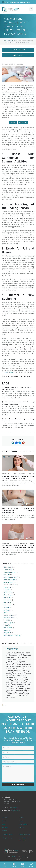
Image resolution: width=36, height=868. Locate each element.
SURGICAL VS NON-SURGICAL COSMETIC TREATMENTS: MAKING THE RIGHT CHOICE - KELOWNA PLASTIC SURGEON (18, 476)
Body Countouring (9, 572)
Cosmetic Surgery (9, 582)
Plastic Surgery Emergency (12, 635)
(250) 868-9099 (15, 2)
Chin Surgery (7, 597)
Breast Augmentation (10, 577)
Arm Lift (6, 612)
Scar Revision (8, 628)
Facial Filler (7, 590)
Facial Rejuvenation (10, 580)
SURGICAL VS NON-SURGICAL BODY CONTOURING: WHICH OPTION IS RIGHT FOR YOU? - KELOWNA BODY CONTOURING (18, 545)
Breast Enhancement (10, 585)
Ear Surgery (7, 610)
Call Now (13, 122)
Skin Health (7, 620)
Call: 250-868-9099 (18, 50)
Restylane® (7, 633)
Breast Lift (7, 600)
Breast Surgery (8, 623)
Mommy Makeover (9, 617)
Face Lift (6, 575)
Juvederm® (7, 630)
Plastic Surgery (8, 595)
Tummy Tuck (8, 605)
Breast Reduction (9, 615)
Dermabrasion (8, 570)
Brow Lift (6, 607)
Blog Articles (11, 41)
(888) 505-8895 (25, 2)
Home (5, 41)
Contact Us (18, 55)
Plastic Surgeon (8, 567)
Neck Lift (6, 625)
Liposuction (7, 587)
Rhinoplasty (7, 602)
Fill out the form (9, 372)
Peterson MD (9, 64)
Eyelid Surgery (8, 592)
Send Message (18, 784)
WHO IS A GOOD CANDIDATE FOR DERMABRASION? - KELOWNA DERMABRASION (18, 511)
